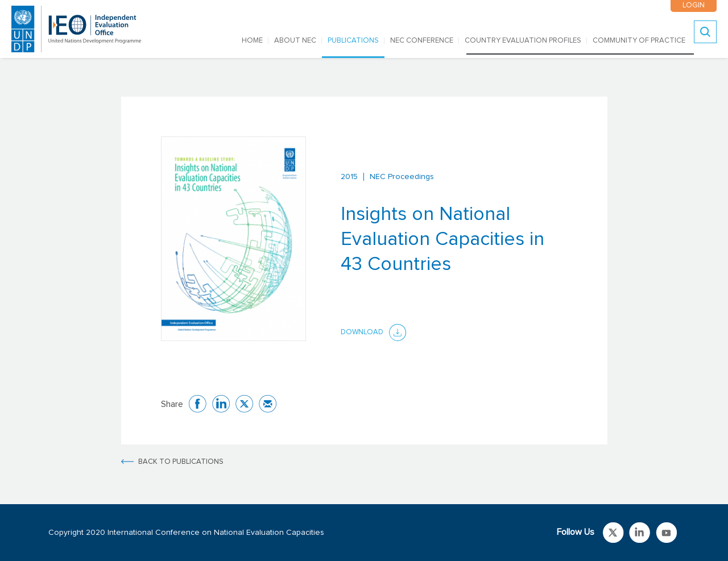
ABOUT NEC (295, 41)
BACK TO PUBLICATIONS (181, 462)
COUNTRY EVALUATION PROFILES (523, 41)
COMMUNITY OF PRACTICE (639, 41)
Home (252, 41)
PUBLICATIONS (353, 41)
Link (613, 533)
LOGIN (694, 5)
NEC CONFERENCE (422, 41)
